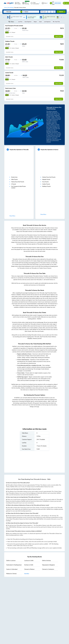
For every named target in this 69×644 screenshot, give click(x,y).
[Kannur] (30, 12)
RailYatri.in (47, 501)
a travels (14, 184)
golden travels (46, 184)
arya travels (45, 182)
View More (27, 574)
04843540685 (58, 3)
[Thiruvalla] (12, 12)
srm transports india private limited (19, 187)
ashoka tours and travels (49, 177)
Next (63, 17)
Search (61, 12)
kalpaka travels (46, 179)
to (11, 561)
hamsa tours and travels (18, 182)
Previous (3, 17)
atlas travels (14, 179)
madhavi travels (46, 186)
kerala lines (14, 177)
